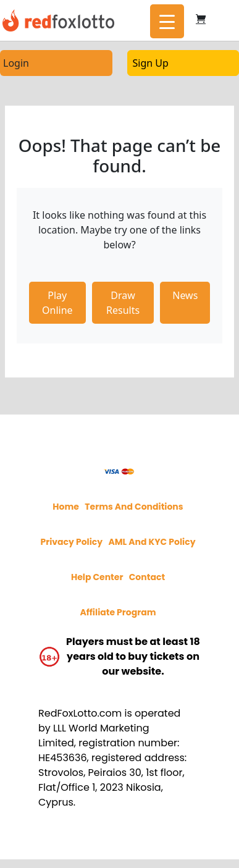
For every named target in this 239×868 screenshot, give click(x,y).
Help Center (97, 577)
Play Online (57, 303)
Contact (147, 577)
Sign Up (151, 63)
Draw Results (123, 303)
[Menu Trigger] (167, 21)
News (185, 295)
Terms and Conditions (134, 507)
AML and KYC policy (152, 542)
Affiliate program (118, 612)
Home (66, 507)
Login (16, 63)
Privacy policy (71, 542)
